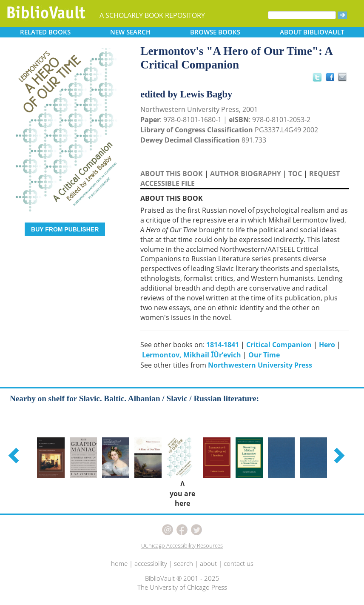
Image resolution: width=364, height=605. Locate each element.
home (119, 563)
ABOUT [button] (312, 32)
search (183, 563)
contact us (239, 563)
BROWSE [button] (215, 32)
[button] (15, 455)
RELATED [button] (45, 32)
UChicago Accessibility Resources (182, 545)
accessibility (151, 563)
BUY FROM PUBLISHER (65, 229)
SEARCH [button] (130, 32)
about (208, 563)
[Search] (302, 15)
